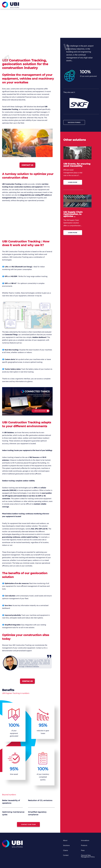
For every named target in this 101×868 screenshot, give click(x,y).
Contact (66, 857)
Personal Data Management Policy (88, 858)
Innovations (85, 842)
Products (84, 847)
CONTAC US (27, 681)
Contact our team (28, 825)
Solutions (66, 847)
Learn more (73, 183)
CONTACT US (27, 165)
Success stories (75, 123)
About (65, 842)
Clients (66, 852)
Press (83, 852)
